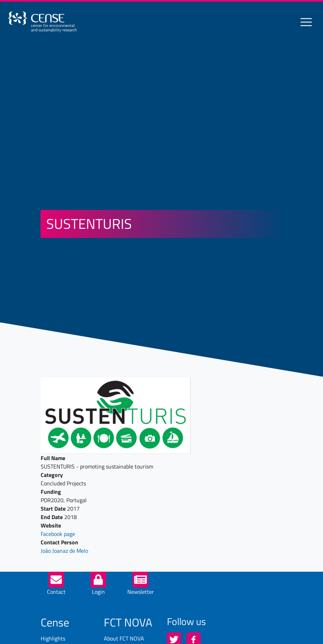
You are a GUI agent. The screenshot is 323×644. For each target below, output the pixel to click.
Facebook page (58, 534)
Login (98, 592)
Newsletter (141, 592)
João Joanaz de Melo (64, 551)
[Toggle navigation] (306, 22)
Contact (56, 592)
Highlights (53, 638)
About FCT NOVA (124, 638)
